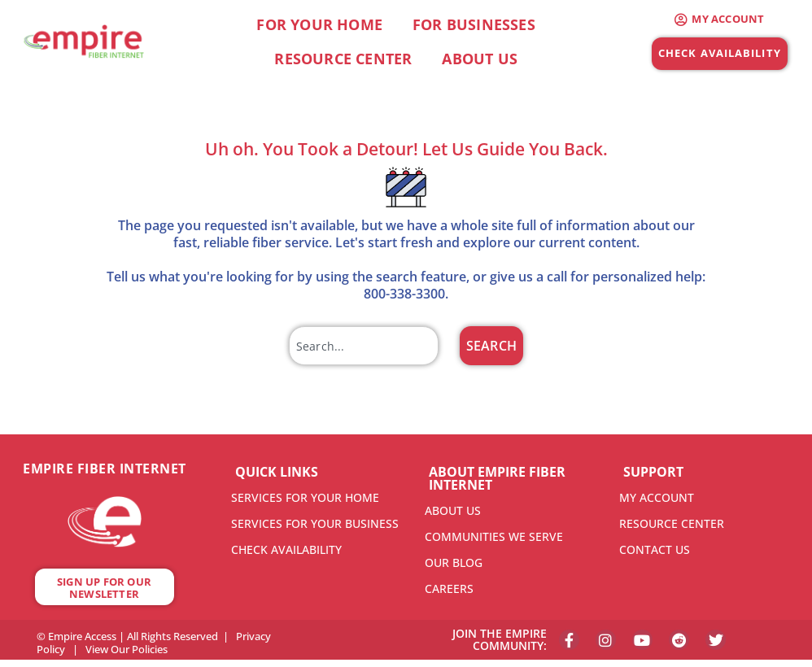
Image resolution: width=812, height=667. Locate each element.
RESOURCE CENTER (672, 523)
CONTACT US (655, 549)
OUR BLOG (454, 562)
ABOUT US (453, 510)
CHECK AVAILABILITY (286, 549)
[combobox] (364, 346)
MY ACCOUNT (657, 497)
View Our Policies (127, 649)
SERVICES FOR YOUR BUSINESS (315, 523)
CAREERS (449, 589)
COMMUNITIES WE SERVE (494, 536)
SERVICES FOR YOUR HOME (305, 497)
